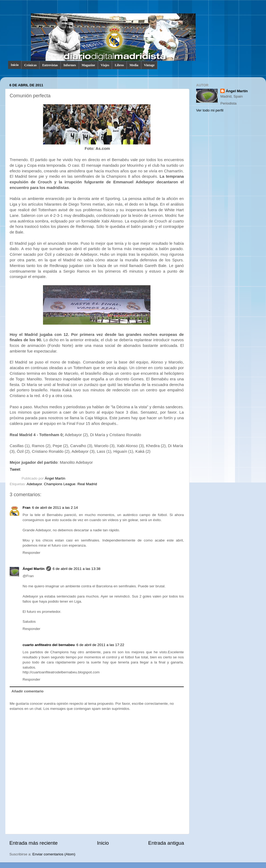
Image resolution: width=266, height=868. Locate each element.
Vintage (149, 65)
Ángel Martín (55, 478)
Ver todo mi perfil (210, 110)
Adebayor (34, 484)
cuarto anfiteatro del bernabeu (49, 645)
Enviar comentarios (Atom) (54, 854)
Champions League (60, 484)
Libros (119, 65)
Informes (70, 65)
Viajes (105, 65)
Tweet (15, 469)
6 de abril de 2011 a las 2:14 (55, 508)
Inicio (15, 65)
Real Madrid (87, 484)
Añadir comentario (28, 691)
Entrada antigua (166, 843)
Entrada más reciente (34, 843)
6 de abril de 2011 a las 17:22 (100, 645)
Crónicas (30, 65)
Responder (31, 553)
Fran (26, 508)
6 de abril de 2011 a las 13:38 (77, 569)
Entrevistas (50, 65)
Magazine (88, 65)
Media (134, 65)
